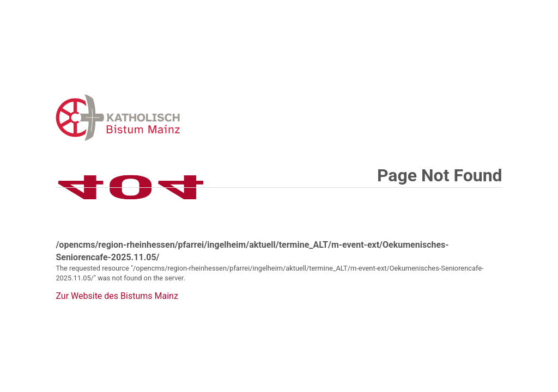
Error (174, 117)
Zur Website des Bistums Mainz (117, 296)
